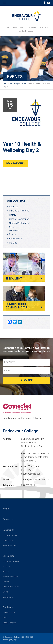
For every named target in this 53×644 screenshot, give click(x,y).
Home (7, 27)
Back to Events (15, 163)
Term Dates (44, 27)
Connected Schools (10, 535)
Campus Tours (9, 613)
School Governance (19, 219)
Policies (13, 243)
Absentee (32, 27)
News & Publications (19, 223)
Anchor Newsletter (27, 31)
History (13, 215)
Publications (14, 231)
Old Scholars (8, 540)
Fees (5, 618)
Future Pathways (10, 546)
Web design (7, 640)
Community (8, 530)
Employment (15, 239)
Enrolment (8, 607)
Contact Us (8, 519)
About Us (14, 207)
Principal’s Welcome (19, 211)
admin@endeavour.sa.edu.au (36, 479)
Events (23, 27)
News (15, 27)
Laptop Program (10, 623)
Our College (9, 556)
